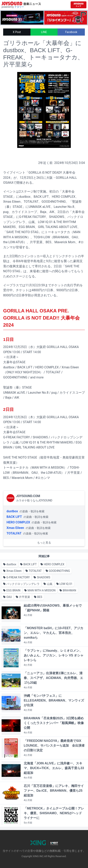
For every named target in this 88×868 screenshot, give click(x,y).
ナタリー (19, 7)
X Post (17, 32)
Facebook (71, 32)
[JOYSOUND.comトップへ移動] (79, 5)
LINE (44, 32)
